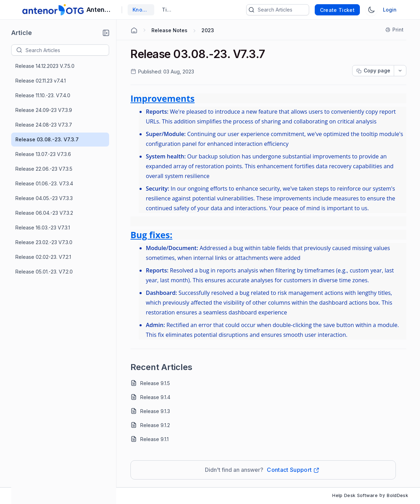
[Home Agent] (134, 30)
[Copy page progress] (373, 71)
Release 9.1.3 (155, 411)
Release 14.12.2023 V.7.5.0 (45, 66)
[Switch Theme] (371, 10)
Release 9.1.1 (154, 439)
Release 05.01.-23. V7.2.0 (44, 272)
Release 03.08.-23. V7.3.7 (47, 139)
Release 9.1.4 (155, 397)
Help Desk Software (355, 495)
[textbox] (67, 50)
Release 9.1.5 (155, 383)
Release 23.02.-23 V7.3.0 (44, 242)
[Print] (395, 30)
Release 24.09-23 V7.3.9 (44, 110)
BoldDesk (397, 495)
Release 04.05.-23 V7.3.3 (44, 198)
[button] (106, 33)
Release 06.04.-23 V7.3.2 (44, 213)
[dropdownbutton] (400, 71)
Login (390, 10)
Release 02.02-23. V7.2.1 (43, 257)
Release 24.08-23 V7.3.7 (44, 125)
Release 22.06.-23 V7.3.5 (44, 169)
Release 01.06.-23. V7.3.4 (44, 183)
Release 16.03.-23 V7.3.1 (43, 228)
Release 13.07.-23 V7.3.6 (43, 154)
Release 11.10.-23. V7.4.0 (43, 95)
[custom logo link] (53, 10)
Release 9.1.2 (155, 425)
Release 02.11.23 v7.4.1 (41, 81)
